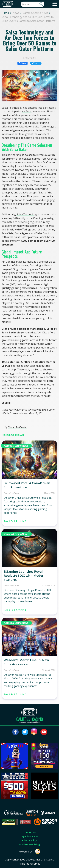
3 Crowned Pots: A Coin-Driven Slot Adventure (27, 485)
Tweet (36, 63)
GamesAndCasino (18, 427)
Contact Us (30, 832)
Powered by (30, 852)
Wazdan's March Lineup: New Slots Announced (26, 662)
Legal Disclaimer (30, 836)
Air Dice (27, 111)
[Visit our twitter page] (25, 732)
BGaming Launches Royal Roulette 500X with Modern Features (25, 576)
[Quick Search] (33, 4)
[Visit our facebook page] (15, 732)
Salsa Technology (27, 214)
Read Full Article (15, 521)
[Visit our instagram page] (34, 732)
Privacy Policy (29, 840)
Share (23, 63)
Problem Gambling (30, 844)
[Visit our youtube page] (44, 732)
